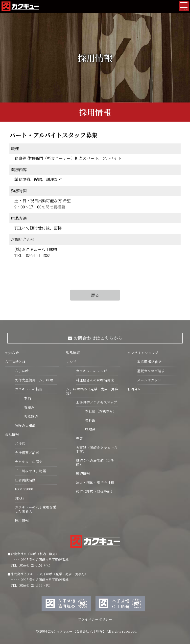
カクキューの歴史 (29, 462)
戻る (95, 295)
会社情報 (12, 434)
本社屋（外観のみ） (99, 411)
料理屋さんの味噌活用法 (95, 380)
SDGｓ (20, 498)
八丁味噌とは (15, 362)
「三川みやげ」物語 (30, 471)
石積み (27, 407)
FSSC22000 (24, 489)
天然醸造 (29, 416)
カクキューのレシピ (92, 371)
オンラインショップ (143, 353)
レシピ (71, 362)
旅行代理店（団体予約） (95, 491)
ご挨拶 (20, 443)
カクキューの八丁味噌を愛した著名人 (36, 509)
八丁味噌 (22, 371)
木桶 (25, 398)
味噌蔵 (88, 429)
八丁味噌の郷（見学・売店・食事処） (92, 391)
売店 (79, 438)
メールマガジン (149, 380)
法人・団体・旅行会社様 (95, 482)
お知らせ (12, 353)
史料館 (88, 420)
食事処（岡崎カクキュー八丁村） (97, 449)
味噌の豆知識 (25, 425)
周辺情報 (83, 473)
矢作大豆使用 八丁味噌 (34, 380)
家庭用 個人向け (150, 362)
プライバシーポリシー (95, 619)
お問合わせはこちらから (95, 338)
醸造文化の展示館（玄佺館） (95, 462)
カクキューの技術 (29, 389)
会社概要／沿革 (27, 453)
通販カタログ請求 (151, 371)
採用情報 (22, 520)
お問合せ (134, 389)
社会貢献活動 (25, 480)
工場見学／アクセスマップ (97, 402)
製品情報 (73, 353)
